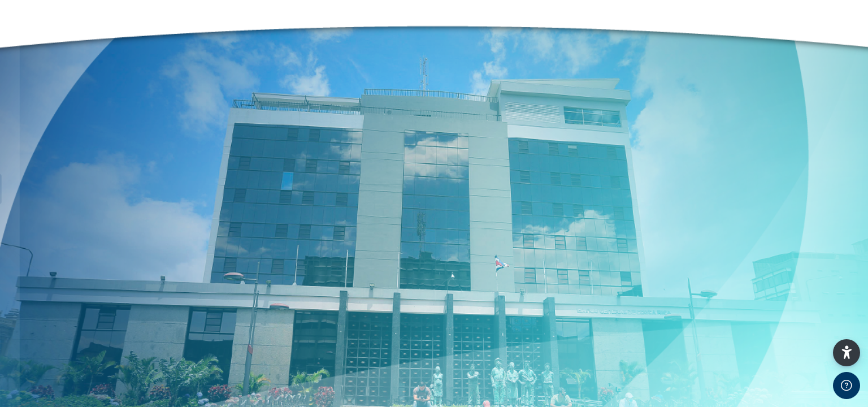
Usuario (34, 317)
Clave (30, 374)
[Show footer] (847, 386)
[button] (847, 353)
